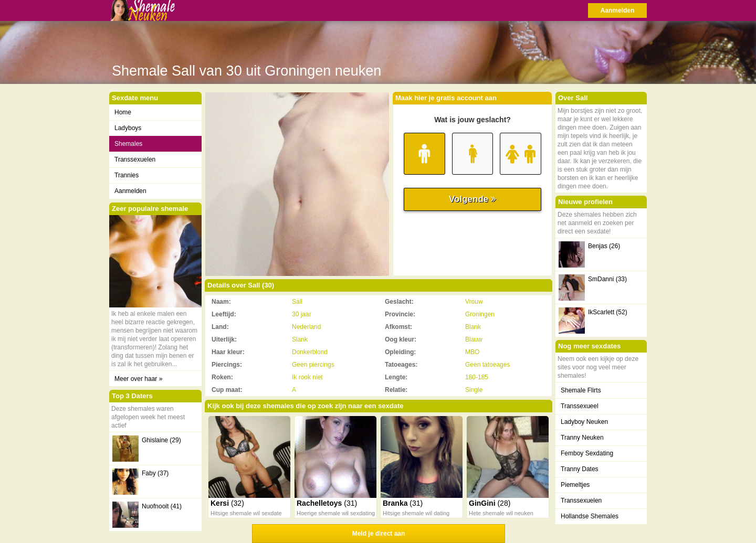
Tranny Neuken (582, 438)
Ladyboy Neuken (584, 422)
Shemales (128, 144)
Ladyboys (128, 128)
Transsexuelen (135, 159)
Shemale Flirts (581, 390)
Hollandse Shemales (590, 516)
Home (123, 112)
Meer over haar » (138, 379)
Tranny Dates (580, 469)
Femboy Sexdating (587, 453)
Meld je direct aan (379, 534)
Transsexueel (580, 406)
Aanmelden (618, 10)
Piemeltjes (575, 485)
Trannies (127, 175)
